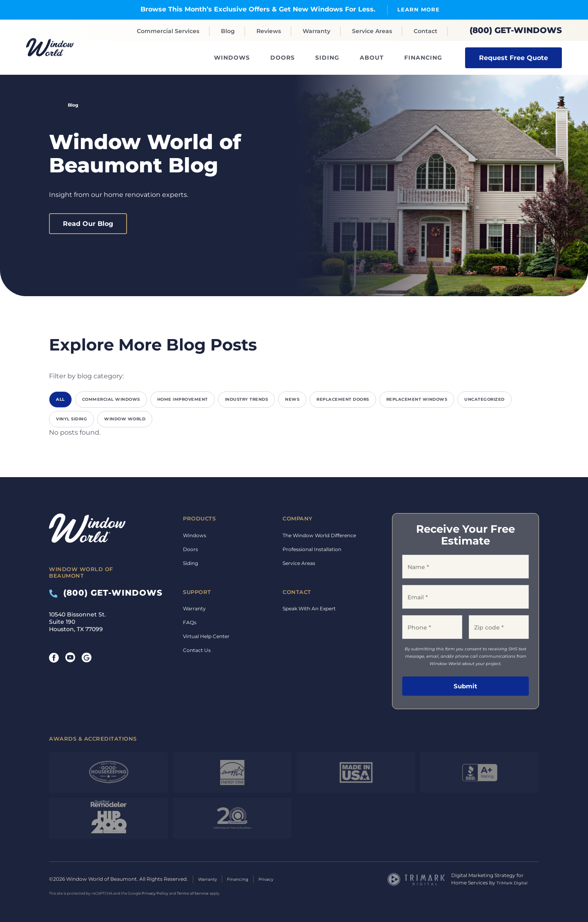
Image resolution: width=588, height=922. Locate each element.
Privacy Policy (155, 892)
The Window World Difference (319, 535)
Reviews (269, 31)
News (292, 399)
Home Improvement (183, 399)
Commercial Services (168, 31)
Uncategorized (484, 399)
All (60, 399)
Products (199, 518)
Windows (232, 58)
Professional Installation (312, 549)
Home (52, 105)
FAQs (190, 622)
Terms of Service (193, 892)
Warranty (316, 31)
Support (197, 592)
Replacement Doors (343, 399)
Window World (125, 419)
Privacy (275, 878)
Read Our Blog (88, 223)
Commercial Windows (111, 399)
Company (298, 518)
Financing (423, 58)
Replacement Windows (417, 399)
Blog (228, 31)
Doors (283, 58)
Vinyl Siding (71, 419)
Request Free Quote (513, 57)
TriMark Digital (514, 882)
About (372, 58)
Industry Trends (247, 399)
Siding (327, 58)
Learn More (418, 9)
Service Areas (372, 31)
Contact (425, 31)
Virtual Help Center (206, 636)
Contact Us (197, 650)
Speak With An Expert (309, 608)
